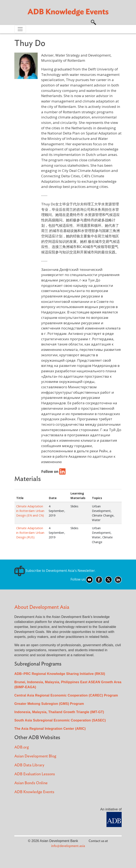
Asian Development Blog (35, 756)
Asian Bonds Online (31, 783)
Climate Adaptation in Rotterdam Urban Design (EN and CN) (30, 511)
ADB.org (22, 747)
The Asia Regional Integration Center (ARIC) (50, 729)
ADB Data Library (29, 765)
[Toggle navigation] (20, 29)
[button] (93, 22)
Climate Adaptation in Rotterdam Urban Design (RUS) (30, 533)
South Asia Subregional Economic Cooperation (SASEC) (60, 720)
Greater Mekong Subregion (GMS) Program (49, 704)
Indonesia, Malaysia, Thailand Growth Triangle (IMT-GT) (59, 712)
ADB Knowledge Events (34, 792)
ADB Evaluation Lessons (35, 774)
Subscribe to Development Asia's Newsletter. (55, 571)
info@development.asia (68, 846)
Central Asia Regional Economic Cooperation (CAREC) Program (66, 695)
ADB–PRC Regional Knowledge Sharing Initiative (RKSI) (60, 674)
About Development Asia (42, 607)
